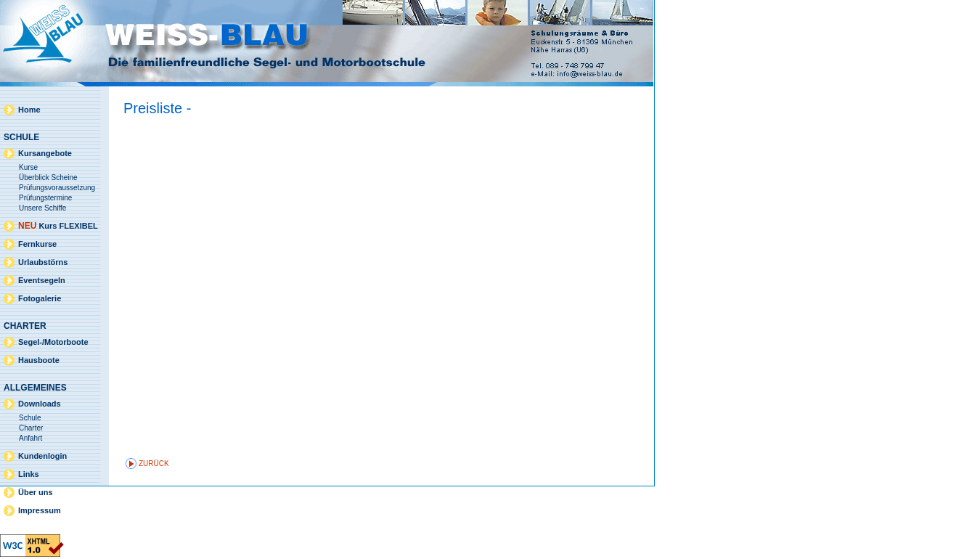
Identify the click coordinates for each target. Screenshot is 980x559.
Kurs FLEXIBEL (58, 226)
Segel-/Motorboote (53, 342)
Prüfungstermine (45, 198)
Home (29, 110)
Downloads (40, 404)
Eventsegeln (42, 280)
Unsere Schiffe (42, 208)
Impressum (40, 510)
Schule (30, 418)
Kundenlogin (42, 456)
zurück (154, 464)
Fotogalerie (40, 298)
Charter (31, 428)
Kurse (28, 167)
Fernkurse (37, 244)
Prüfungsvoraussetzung (57, 188)
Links (29, 474)
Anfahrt (30, 438)
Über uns (36, 492)
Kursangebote (45, 153)
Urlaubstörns (43, 262)
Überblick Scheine (48, 178)
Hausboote (39, 360)
